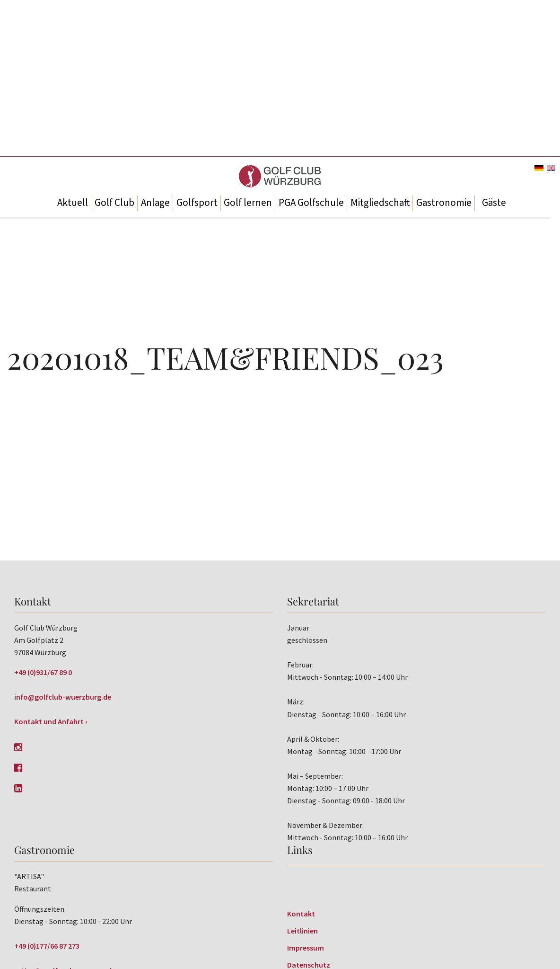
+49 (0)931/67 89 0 (43, 672)
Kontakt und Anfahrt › (51, 721)
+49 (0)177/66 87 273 (47, 946)
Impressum (306, 948)
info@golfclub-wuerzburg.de (63, 697)
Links (300, 850)
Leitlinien (302, 931)
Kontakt (301, 914)
